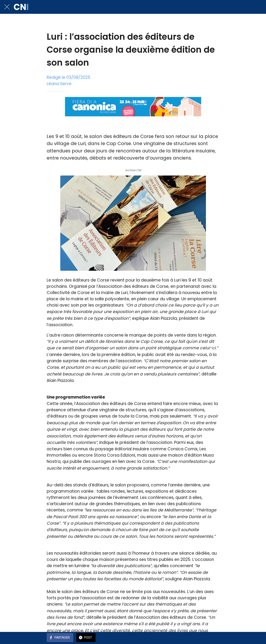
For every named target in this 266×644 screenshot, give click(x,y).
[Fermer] (7, 7)
